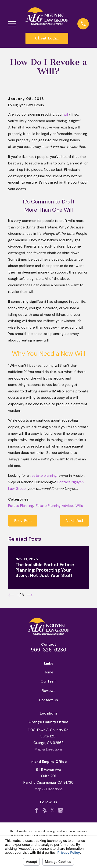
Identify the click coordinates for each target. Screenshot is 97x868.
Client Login (47, 38)
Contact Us (48, 700)
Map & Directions (49, 749)
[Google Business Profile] (60, 810)
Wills (79, 506)
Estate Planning (21, 506)
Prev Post (23, 521)
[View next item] (30, 595)
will (66, 114)
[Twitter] (52, 810)
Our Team (49, 681)
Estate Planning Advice (54, 506)
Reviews (49, 691)
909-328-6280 (49, 650)
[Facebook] (36, 810)
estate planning (44, 476)
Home (48, 672)
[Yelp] (45, 810)
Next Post (74, 521)
